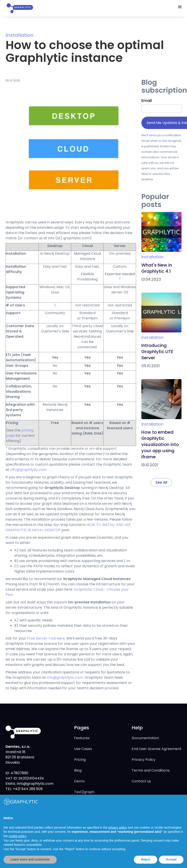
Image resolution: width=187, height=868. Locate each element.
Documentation (145, 738)
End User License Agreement (157, 749)
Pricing (80, 760)
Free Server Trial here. (46, 638)
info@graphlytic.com (28, 470)
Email (147, 100)
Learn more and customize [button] (30, 859)
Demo (79, 781)
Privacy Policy (144, 760)
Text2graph (84, 792)
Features (82, 738)
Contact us (141, 781)
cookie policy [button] (17, 836)
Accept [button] (171, 859)
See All (161, 482)
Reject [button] (146, 859)
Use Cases (83, 749)
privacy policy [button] (118, 827)
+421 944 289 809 (27, 789)
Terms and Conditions (151, 770)
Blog (78, 770)
